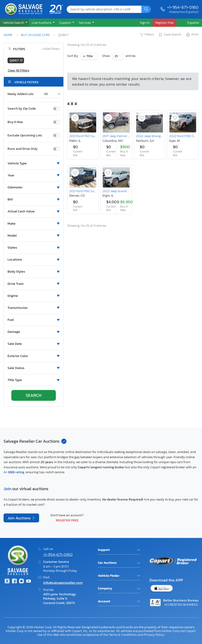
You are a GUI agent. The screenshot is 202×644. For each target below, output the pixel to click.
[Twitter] (7, 582)
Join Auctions (19, 518)
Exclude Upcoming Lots (25, 135)
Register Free (67, 520)
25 (117, 56)
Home (8, 35)
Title (90, 56)
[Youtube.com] (29, 582)
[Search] (146, 9)
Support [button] (65, 23)
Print (192, 35)
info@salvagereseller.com (63, 582)
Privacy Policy (154, 635)
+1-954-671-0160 (183, 7)
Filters (146, 35)
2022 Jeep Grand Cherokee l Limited (128, 191)
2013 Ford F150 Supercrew (87, 136)
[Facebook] (14, 582)
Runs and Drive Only (23, 149)
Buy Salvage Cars (35, 35)
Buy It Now (15, 122)
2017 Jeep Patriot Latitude (121, 136)
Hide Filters (50, 49)
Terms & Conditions (123, 635)
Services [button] (85, 23)
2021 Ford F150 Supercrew (87, 191)
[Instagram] (21, 582)
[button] (14, 23)
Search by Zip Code (22, 109)
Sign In (145, 23)
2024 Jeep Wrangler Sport (155, 136)
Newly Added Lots (21, 94)
